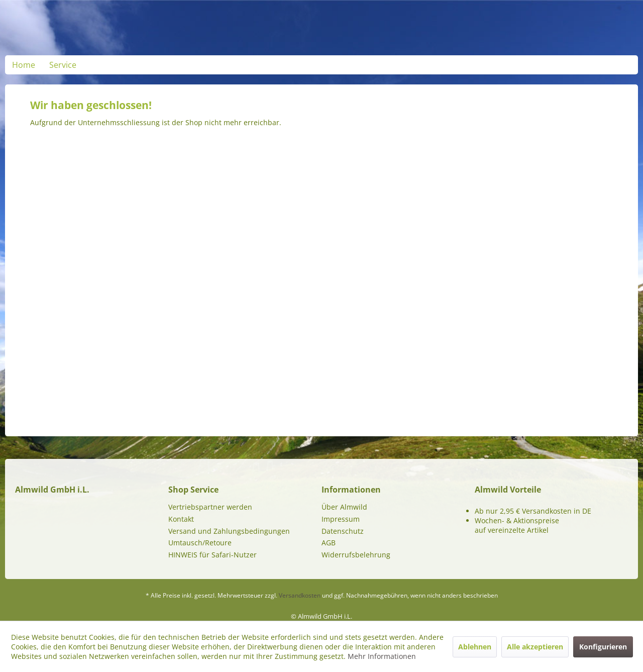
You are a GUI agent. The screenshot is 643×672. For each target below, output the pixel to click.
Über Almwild (344, 507)
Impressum (341, 519)
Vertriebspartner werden (210, 507)
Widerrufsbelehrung (356, 555)
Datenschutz (343, 531)
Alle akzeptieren (535, 647)
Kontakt (181, 519)
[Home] (24, 65)
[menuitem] (24, 65)
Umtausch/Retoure (200, 543)
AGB (329, 543)
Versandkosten (300, 595)
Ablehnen (475, 647)
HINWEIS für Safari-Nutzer (212, 555)
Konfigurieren (603, 647)
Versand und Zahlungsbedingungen (229, 531)
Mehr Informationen (382, 656)
